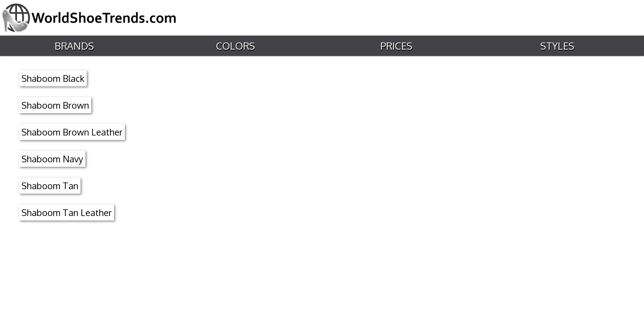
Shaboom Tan (50, 186)
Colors (235, 46)
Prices (396, 46)
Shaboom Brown (55, 105)
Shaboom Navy (52, 159)
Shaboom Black (53, 78)
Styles (557, 46)
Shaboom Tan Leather (67, 212)
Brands (74, 46)
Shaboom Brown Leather (72, 132)
